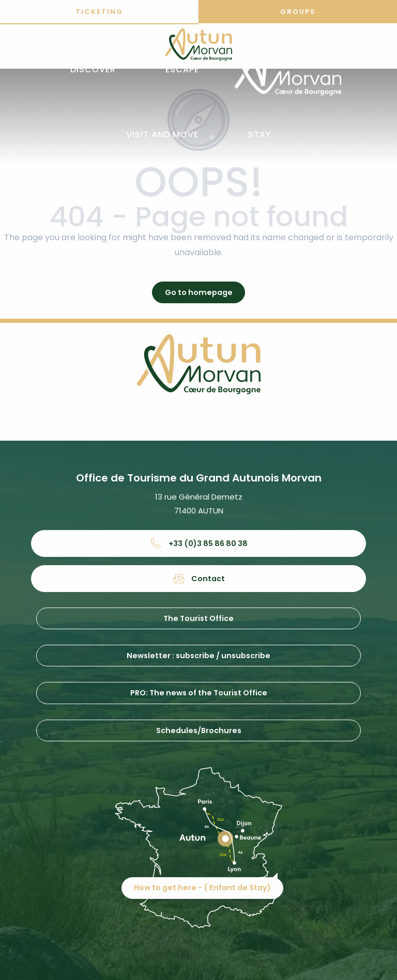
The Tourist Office (198, 618)
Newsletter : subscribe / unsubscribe (198, 656)
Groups (298, 12)
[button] (93, 70)
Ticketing (99, 12)
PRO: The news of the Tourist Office (199, 693)
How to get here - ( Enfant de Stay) (202, 888)
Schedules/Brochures (199, 730)
